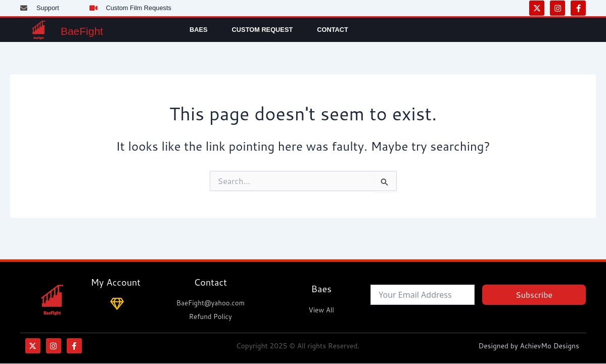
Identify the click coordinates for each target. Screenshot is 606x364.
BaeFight (91, 30)
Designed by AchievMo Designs (531, 346)
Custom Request (263, 30)
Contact (333, 30)
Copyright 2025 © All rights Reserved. (297, 346)
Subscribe (534, 294)
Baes (199, 30)
